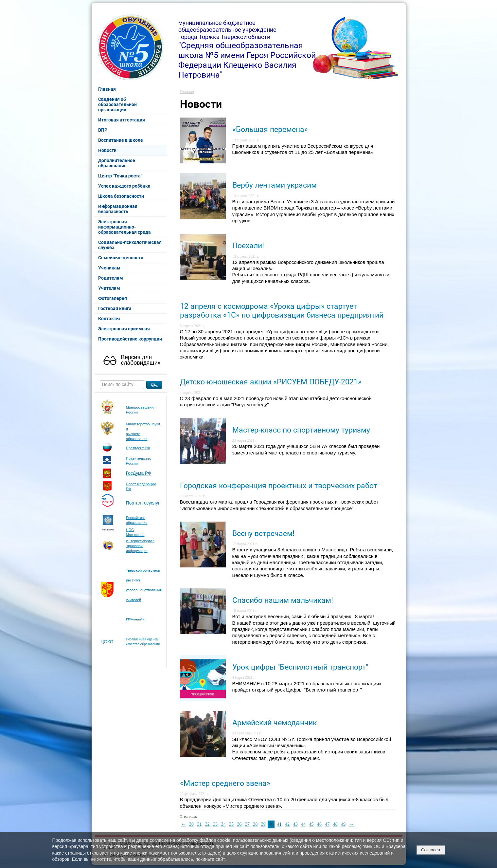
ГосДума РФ (139, 473)
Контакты (109, 319)
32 (207, 824)
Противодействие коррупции (130, 339)
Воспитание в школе (121, 140)
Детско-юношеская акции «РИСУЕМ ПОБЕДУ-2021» (271, 382)
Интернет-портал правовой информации (140, 546)
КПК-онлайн (135, 619)
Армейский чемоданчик (275, 723)
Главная (107, 89)
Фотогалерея (113, 298)
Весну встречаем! (263, 534)
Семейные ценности (121, 258)
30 (191, 824)
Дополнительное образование (117, 163)
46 (319, 824)
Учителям (109, 288)
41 (279, 824)
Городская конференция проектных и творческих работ (279, 486)
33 (215, 824)
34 (223, 824)
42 (287, 824)
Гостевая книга (115, 308)
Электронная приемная (124, 329)
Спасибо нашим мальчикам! (283, 600)
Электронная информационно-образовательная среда (124, 227)
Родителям (111, 278)
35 (231, 824)
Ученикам (109, 268)
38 (256, 824)
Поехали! (248, 246)
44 (303, 824)
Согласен (431, 850)
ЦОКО (107, 642)
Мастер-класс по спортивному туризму (301, 430)
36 (240, 824)
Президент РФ (138, 448)
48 (335, 824)
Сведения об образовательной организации (117, 104)
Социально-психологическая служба (130, 245)
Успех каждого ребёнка (124, 186)
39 (263, 824)
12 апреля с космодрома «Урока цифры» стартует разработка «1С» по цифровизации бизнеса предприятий (282, 311)
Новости (107, 150)
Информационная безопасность (118, 209)
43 (295, 824)
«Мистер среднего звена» (225, 783)
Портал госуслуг (143, 503)
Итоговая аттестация (122, 120)
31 (200, 824)
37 (247, 824)
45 (311, 824)
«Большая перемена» (270, 129)
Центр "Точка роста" (120, 176)
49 (343, 824)
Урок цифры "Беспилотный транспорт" (300, 667)
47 (328, 824)
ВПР (103, 130)
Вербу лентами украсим (275, 185)
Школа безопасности (121, 196)
